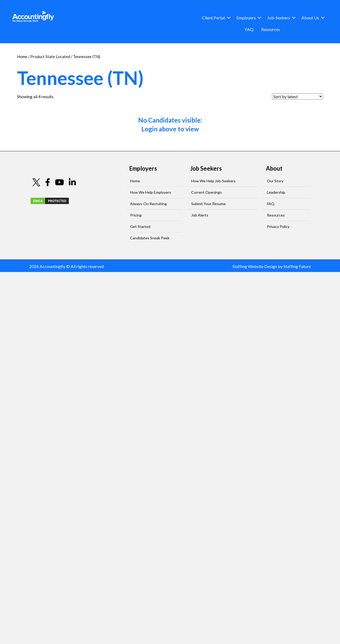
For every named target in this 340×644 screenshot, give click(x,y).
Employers (246, 18)
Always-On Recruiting (148, 204)
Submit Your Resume (209, 204)
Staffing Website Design (255, 266)
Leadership (276, 192)
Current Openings (207, 192)
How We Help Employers (151, 192)
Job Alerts (200, 215)
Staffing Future (297, 266)
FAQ (249, 29)
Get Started (140, 226)
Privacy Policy (278, 226)
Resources (271, 29)
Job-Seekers (279, 18)
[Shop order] (297, 96)
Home (22, 57)
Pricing (136, 215)
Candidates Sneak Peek (150, 238)
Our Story (275, 181)
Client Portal (213, 18)
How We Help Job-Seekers (213, 181)
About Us (310, 18)
